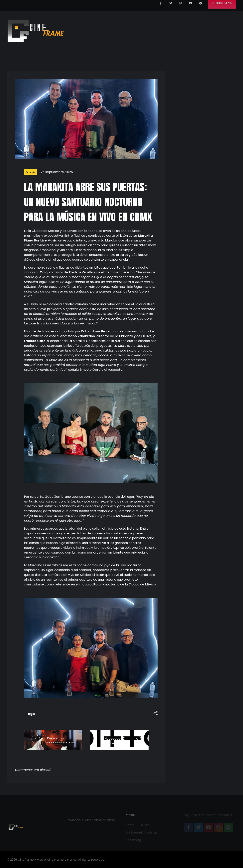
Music (31, 172)
